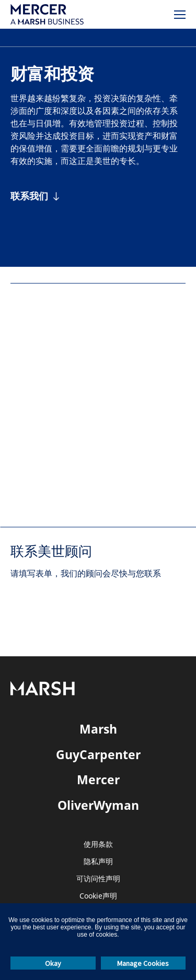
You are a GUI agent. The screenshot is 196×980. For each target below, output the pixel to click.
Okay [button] (53, 963)
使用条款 (98, 845)
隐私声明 (98, 862)
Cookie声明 (98, 896)
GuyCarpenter (98, 754)
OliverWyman (98, 805)
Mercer (98, 780)
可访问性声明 (98, 879)
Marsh (98, 729)
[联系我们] (35, 196)
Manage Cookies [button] (143, 963)
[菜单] (180, 15)
